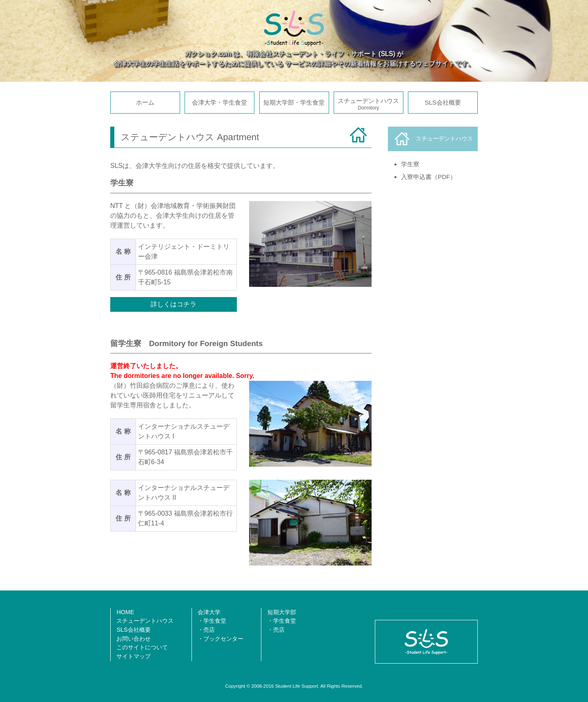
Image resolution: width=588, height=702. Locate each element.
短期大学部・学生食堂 (294, 102)
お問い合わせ (134, 639)
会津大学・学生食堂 (219, 102)
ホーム (145, 102)
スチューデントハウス (368, 104)
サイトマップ (134, 656)
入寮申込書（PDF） (429, 177)
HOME (125, 612)
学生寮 (410, 164)
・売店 (206, 630)
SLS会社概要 (443, 102)
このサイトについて (142, 647)
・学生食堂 (212, 621)
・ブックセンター (220, 639)
